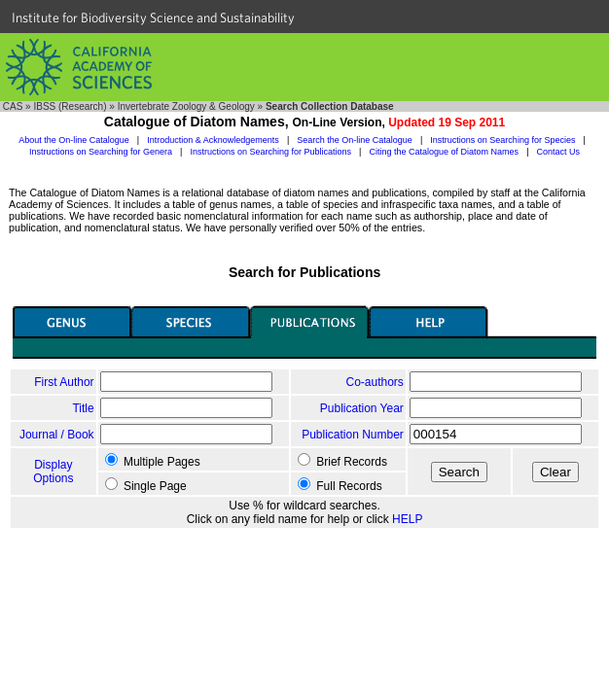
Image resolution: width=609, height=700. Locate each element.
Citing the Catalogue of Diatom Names (445, 152)
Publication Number (353, 435)
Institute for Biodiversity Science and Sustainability (153, 17)
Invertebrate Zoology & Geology (186, 106)
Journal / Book (57, 435)
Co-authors (374, 382)
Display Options (53, 472)
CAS (13, 106)
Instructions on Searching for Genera (101, 152)
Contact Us (559, 152)
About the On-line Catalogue (74, 140)
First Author (64, 382)
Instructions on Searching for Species (502, 140)
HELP (407, 519)
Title (83, 408)
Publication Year (362, 408)
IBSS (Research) (70, 106)
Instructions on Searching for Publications (270, 152)
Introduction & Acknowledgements (213, 140)
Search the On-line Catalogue (355, 140)
